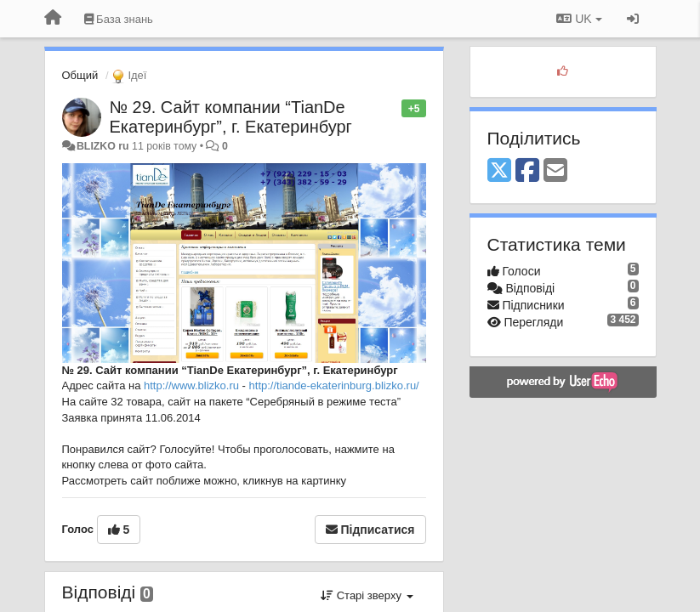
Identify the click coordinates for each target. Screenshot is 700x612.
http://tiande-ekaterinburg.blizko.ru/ (334, 385)
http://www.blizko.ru (191, 385)
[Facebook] (527, 171)
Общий (80, 75)
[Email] (555, 171)
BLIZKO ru (104, 146)
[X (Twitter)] (499, 171)
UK (579, 19)
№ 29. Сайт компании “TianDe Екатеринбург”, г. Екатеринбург (231, 117)
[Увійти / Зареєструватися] (633, 19)
